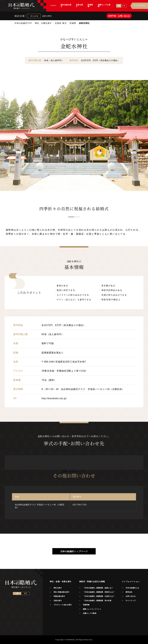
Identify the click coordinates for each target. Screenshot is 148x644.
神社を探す (58, 588)
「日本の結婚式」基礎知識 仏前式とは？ (99, 596)
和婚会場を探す (59, 596)
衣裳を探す (58, 601)
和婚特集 (86, 605)
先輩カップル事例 (90, 613)
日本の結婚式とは (132, 588)
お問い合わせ (131, 596)
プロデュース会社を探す (63, 605)
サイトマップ (131, 601)
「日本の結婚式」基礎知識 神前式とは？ (99, 592)
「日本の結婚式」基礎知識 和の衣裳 (97, 601)
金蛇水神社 (47, 16)
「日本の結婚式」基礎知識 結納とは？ (98, 588)
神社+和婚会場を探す (62, 592)
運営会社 (129, 592)
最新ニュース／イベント (92, 609)
